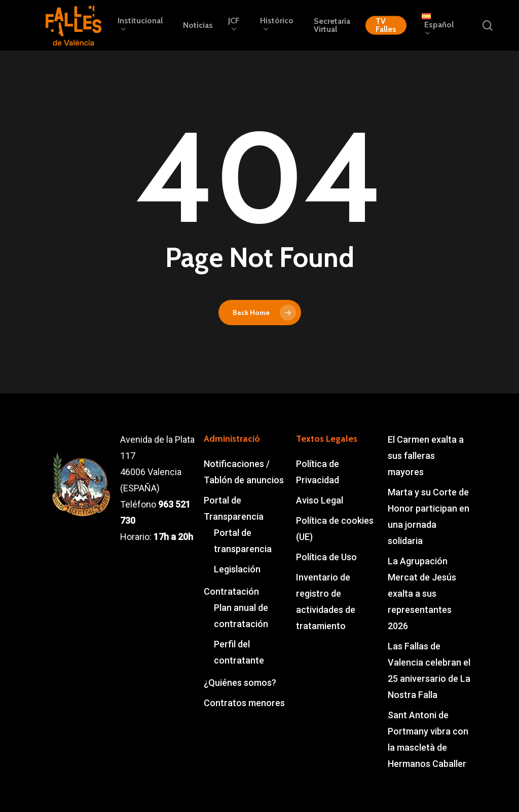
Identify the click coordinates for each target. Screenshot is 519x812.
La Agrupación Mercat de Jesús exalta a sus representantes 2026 (422, 593)
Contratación (231, 591)
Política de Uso (326, 557)
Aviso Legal (320, 500)
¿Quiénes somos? (240, 683)
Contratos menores (244, 703)
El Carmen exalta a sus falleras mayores (426, 456)
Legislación (237, 569)
